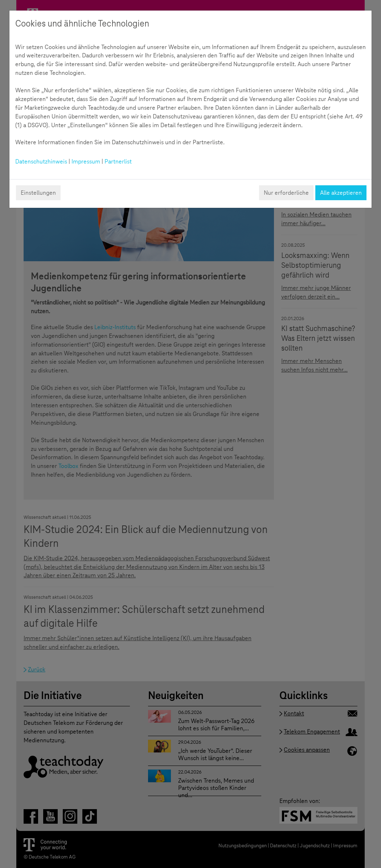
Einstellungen (38, 193)
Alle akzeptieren (341, 193)
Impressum (86, 162)
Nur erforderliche (286, 193)
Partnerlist (118, 162)
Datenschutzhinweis (41, 162)
